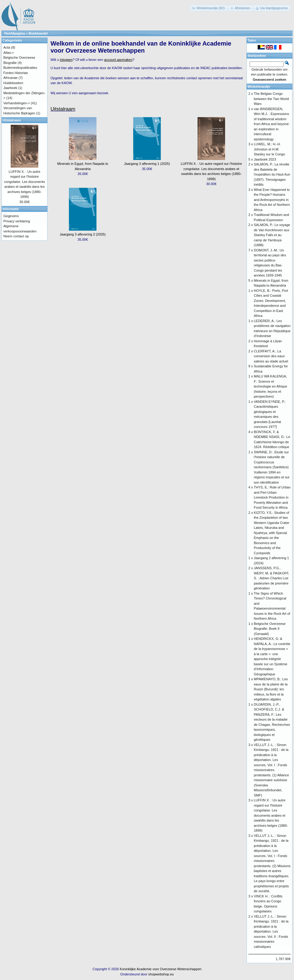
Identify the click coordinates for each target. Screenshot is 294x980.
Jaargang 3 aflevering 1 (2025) (147, 164)
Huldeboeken (13, 83)
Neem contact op (16, 236)
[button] (209, 8)
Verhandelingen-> (17, 103)
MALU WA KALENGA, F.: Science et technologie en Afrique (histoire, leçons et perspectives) (271, 386)
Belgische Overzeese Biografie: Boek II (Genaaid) (270, 629)
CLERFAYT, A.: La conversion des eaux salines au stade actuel (271, 356)
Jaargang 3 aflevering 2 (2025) (83, 234)
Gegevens (11, 216)
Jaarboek (10, 88)
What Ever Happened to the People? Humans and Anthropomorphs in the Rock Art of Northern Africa (272, 200)
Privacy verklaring (17, 221)
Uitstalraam (63, 109)
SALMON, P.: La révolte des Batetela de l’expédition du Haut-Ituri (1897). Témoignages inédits (272, 174)
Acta (7, 47)
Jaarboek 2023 (265, 159)
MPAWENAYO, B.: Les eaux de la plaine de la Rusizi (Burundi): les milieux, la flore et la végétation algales (271, 689)
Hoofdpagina (15, 33)
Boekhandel (38, 33)
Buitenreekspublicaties (20, 68)
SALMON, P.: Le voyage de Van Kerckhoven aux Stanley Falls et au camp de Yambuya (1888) (272, 235)
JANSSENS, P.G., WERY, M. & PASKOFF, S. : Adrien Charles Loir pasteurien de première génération (272, 578)
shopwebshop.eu (161, 974)
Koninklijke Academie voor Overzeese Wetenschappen (161, 969)
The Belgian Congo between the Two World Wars (271, 99)
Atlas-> (9, 53)
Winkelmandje (259, 87)
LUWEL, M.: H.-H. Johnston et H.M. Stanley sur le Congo (269, 149)
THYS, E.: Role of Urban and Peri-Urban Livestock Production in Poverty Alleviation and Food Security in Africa (272, 497)
